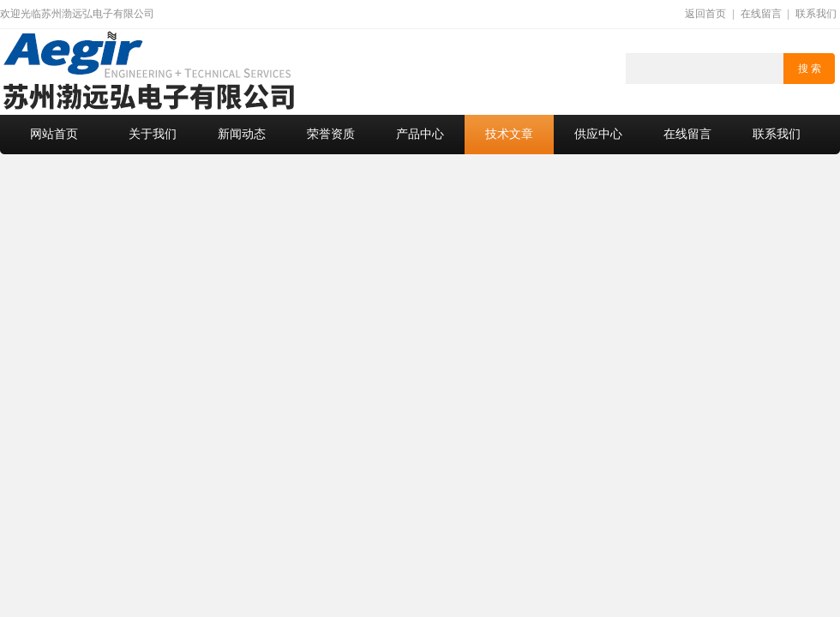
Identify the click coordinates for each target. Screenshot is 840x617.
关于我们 (153, 134)
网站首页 (54, 134)
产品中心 (420, 134)
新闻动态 (242, 134)
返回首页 (705, 14)
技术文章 (509, 134)
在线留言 (761, 14)
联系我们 (816, 14)
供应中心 (598, 134)
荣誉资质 (331, 134)
